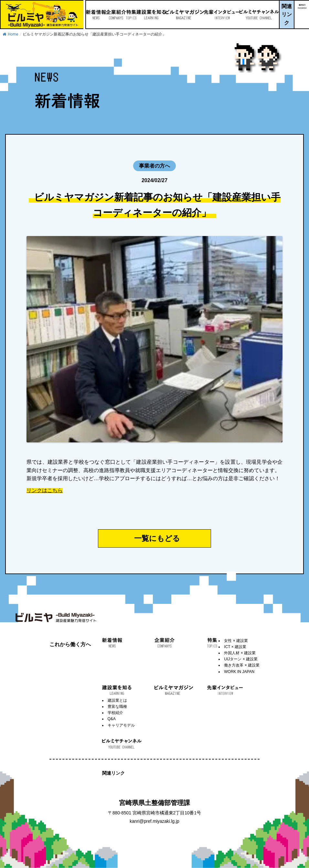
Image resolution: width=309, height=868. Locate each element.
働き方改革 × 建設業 (242, 665)
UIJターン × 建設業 (241, 659)
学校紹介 (115, 713)
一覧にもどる (157, 538)
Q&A (112, 719)
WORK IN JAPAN (239, 672)
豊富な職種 (117, 707)
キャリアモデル (121, 725)
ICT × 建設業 (235, 647)
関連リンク (285, 15)
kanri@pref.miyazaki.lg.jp (154, 821)
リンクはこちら (45, 491)
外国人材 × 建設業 (240, 653)
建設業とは (117, 700)
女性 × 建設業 (236, 641)
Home (10, 34)
